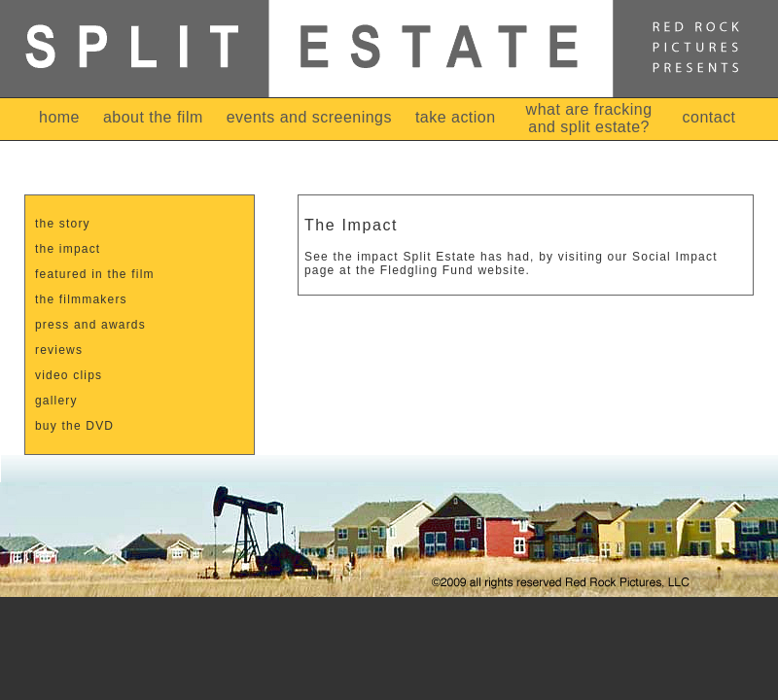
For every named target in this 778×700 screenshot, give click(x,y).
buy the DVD (74, 426)
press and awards (90, 325)
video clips (69, 375)
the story (63, 224)
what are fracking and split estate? (589, 118)
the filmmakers (81, 299)
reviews (59, 350)
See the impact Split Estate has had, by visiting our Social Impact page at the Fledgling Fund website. (511, 263)
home (59, 117)
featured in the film (95, 274)
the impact (68, 249)
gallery (56, 401)
